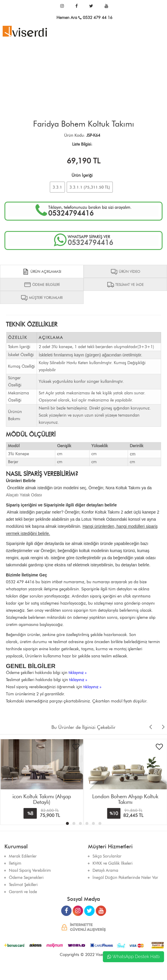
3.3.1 (57, 187)
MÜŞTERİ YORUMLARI (42, 298)
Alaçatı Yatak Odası (24, 495)
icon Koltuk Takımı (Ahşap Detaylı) (42, 799)
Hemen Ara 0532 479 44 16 (84, 18)
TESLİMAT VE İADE (125, 285)
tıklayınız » (78, 673)
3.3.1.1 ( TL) (90, 187)
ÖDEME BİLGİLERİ (42, 285)
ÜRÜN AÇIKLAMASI (42, 272)
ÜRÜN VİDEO (125, 272)
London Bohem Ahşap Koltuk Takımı (125, 799)
